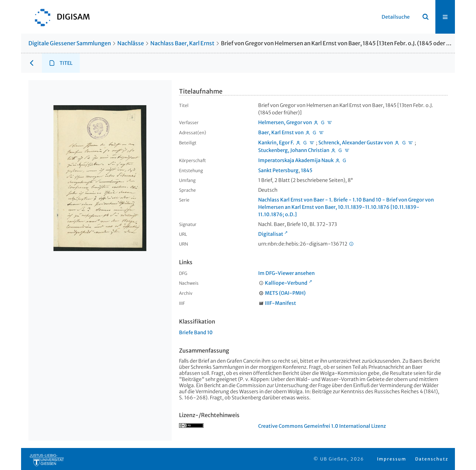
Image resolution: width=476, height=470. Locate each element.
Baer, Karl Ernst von (281, 132)
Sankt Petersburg (278, 170)
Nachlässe (131, 43)
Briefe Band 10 (196, 332)
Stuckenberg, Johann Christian (294, 150)
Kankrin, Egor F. (276, 142)
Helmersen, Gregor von (285, 122)
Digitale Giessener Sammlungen (70, 43)
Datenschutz (432, 459)
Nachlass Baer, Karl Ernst (182, 43)
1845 (307, 170)
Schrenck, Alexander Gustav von (356, 142)
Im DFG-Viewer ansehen (286, 273)
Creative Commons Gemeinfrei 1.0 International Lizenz (322, 426)
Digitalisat (271, 234)
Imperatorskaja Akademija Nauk (296, 160)
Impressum (392, 459)
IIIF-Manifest (280, 303)
